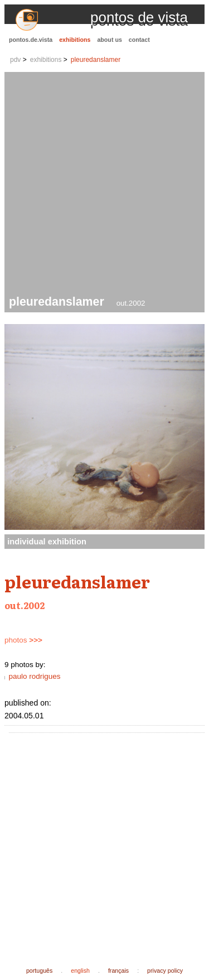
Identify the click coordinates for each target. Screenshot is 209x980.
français (118, 971)
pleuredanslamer (96, 60)
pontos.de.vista (31, 40)
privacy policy (165, 971)
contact (139, 40)
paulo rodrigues (34, 676)
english (80, 971)
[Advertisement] (104, 185)
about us (109, 40)
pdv (15, 60)
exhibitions (75, 40)
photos (23, 640)
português (39, 971)
